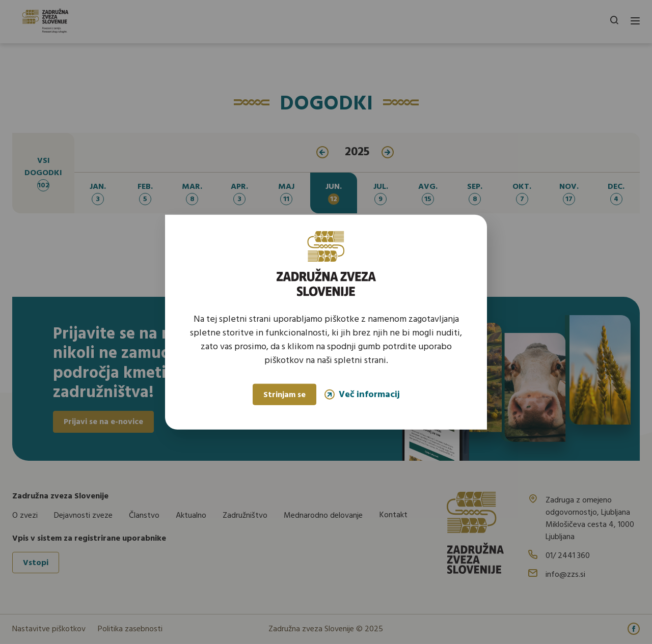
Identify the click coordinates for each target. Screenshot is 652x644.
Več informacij (362, 394)
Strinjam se (284, 395)
